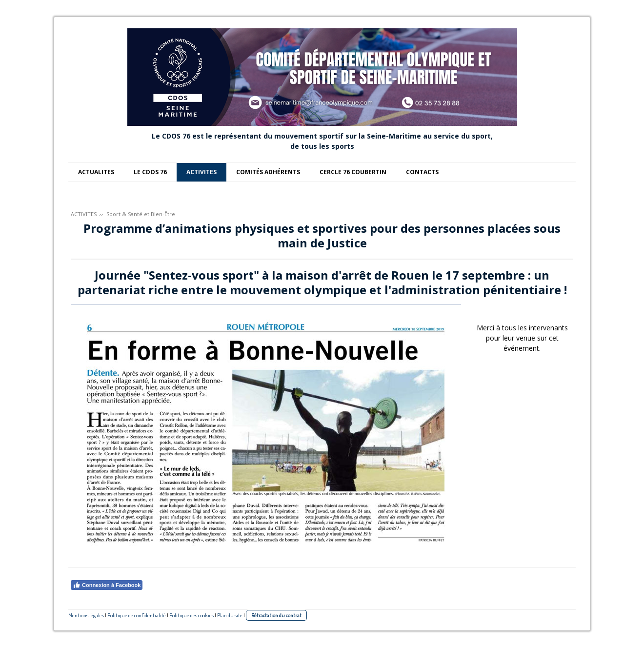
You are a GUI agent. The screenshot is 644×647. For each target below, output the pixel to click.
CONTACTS (422, 172)
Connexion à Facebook (107, 585)
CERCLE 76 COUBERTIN (353, 172)
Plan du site (230, 615)
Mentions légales (86, 615)
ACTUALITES (96, 172)
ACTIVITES (201, 172)
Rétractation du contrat (276, 615)
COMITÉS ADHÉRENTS (268, 172)
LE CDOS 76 (150, 172)
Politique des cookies (191, 615)
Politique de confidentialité (137, 615)
